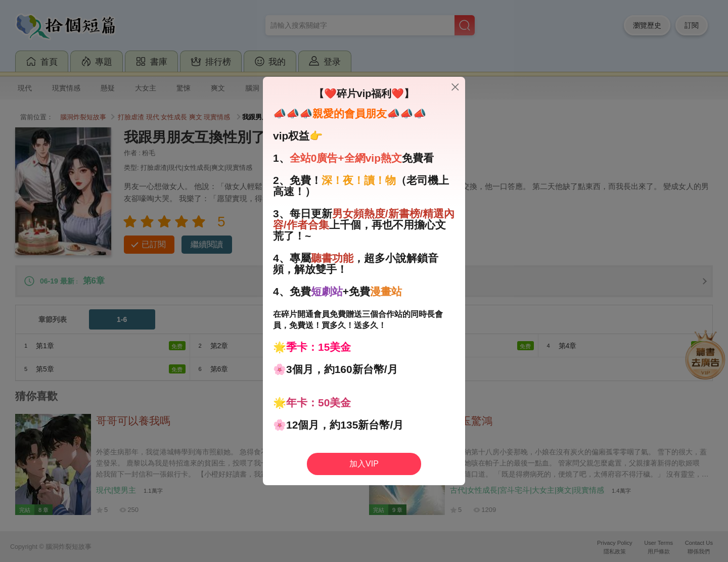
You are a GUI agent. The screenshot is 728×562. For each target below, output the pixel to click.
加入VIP (364, 464)
